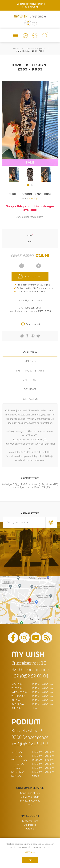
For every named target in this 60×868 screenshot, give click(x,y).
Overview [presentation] (30, 352)
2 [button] (32, 185)
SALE (30, 162)
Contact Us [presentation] (30, 399)
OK (30, 860)
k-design (7, 484)
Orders (30, 829)
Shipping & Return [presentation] (30, 371)
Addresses (30, 825)
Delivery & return (30, 797)
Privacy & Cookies (30, 801)
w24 (43, 487)
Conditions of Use (30, 793)
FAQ (30, 805)
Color (29, 242)
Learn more (30, 852)
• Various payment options (30, 4)
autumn (34, 484)
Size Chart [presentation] (30, 380)
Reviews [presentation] (30, 389)
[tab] (30, 352)
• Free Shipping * (30, 7)
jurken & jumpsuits (22, 487)
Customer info (30, 821)
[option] (14, 174)
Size (29, 235)
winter (49, 484)
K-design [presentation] (30, 361)
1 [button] (28, 185)
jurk (21, 484)
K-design (34, 199)
